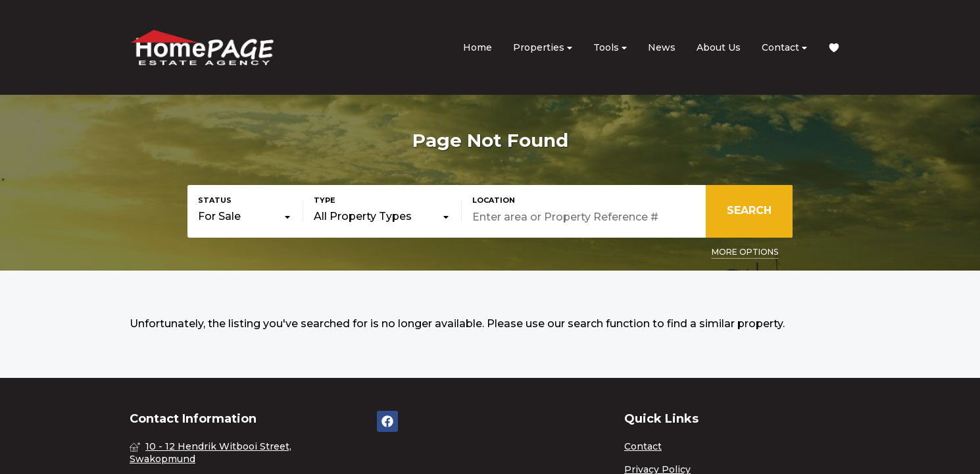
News (662, 47)
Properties (543, 48)
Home (478, 47)
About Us (719, 47)
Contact (784, 48)
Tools (610, 48)
